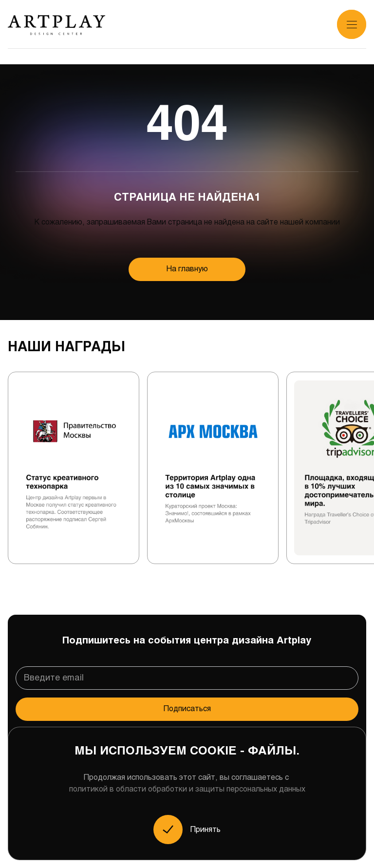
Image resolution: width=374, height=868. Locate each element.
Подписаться (187, 709)
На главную (187, 269)
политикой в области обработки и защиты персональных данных (187, 789)
